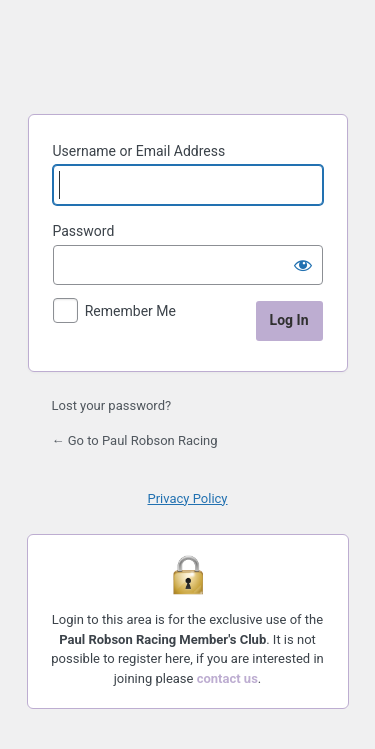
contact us (227, 678)
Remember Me (130, 311)
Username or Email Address (139, 151)
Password (84, 231)
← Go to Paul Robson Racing (135, 440)
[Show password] (303, 265)
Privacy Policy (187, 498)
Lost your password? (112, 405)
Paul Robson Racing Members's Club (188, 54)
